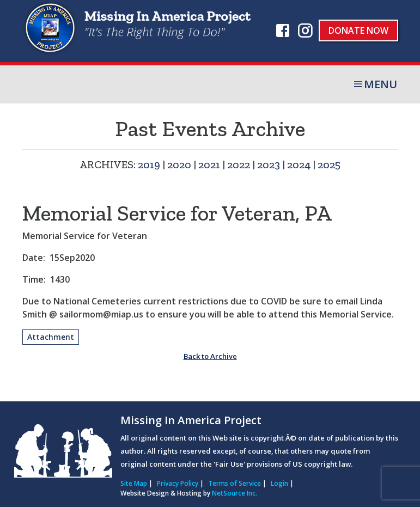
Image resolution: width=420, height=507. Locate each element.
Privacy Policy (178, 483)
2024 (299, 164)
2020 (179, 164)
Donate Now (358, 30)
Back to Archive (210, 356)
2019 (149, 164)
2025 (329, 164)
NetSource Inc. (235, 493)
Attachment (51, 337)
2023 (269, 164)
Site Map (134, 483)
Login (279, 483)
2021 (209, 164)
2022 (239, 164)
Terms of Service (235, 483)
